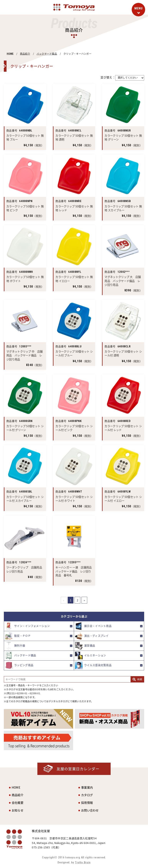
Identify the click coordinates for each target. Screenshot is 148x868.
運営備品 (85, 646)
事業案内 (87, 787)
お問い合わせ (90, 810)
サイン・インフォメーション (27, 626)
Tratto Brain (83, 862)
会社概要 (18, 803)
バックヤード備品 (47, 54)
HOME (10, 54)
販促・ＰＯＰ (18, 636)
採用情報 (87, 803)
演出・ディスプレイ (92, 636)
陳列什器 (15, 646)
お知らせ (18, 810)
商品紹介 (25, 54)
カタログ (87, 795)
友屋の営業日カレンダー (78, 769)
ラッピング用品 (19, 665)
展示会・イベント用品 (93, 626)
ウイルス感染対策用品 (93, 665)
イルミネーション (90, 656)
